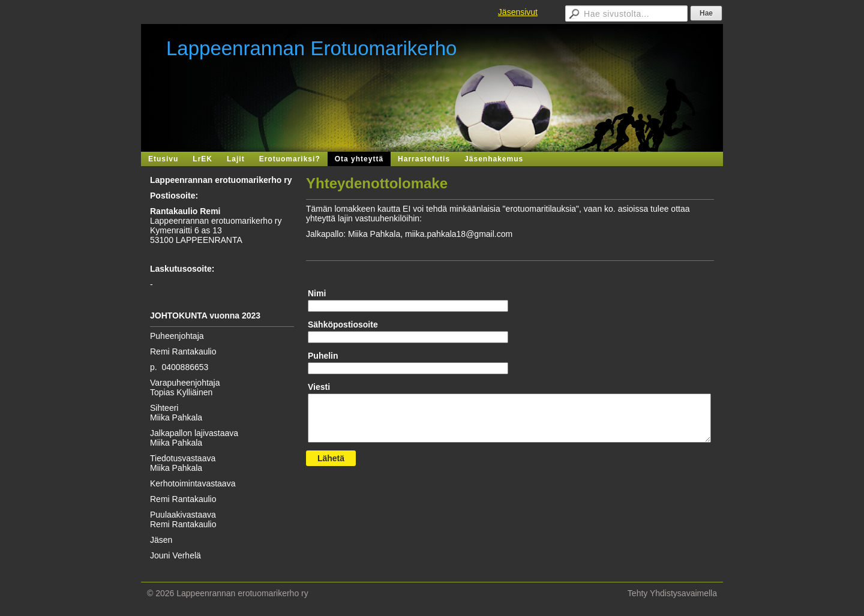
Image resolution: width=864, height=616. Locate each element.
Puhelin (323, 356)
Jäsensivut (518, 12)
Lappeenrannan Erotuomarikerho (311, 48)
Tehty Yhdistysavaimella (672, 593)
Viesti (319, 387)
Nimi (317, 293)
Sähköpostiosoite (343, 324)
